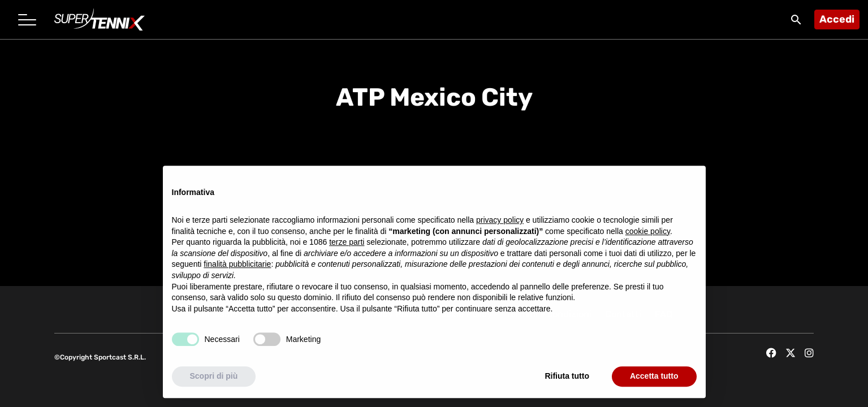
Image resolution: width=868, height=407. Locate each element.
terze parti (347, 244)
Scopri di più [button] (214, 378)
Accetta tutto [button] (654, 378)
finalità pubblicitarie (237, 266)
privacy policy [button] (500, 222)
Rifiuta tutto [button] (567, 378)
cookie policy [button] (648, 232)
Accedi (837, 19)
